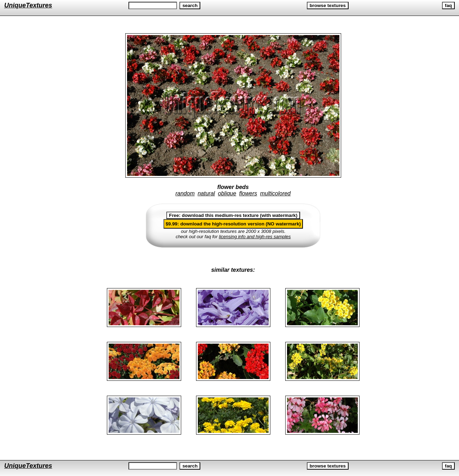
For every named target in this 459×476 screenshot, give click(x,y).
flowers (248, 193)
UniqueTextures (28, 5)
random (185, 193)
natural (206, 193)
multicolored (275, 193)
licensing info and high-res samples (255, 237)
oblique (227, 193)
